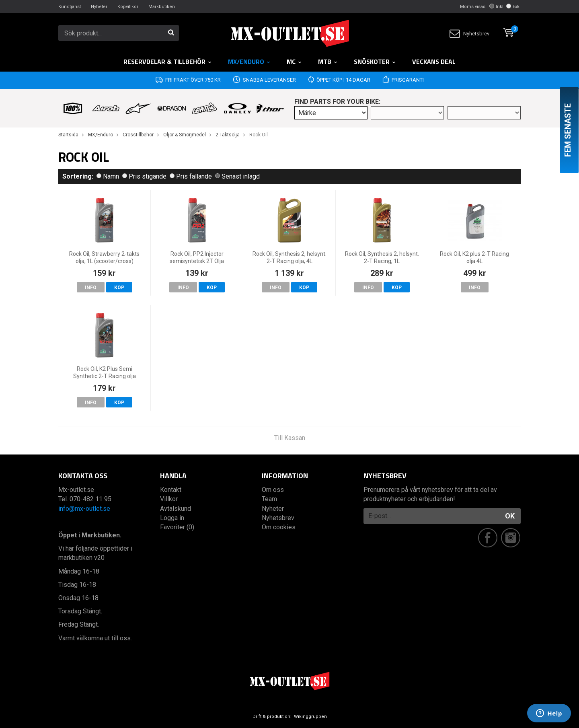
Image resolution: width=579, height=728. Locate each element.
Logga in (172, 518)
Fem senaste (568, 130)
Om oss (273, 490)
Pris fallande (191, 176)
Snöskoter (375, 62)
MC (294, 62)
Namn (108, 176)
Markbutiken (162, 7)
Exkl (513, 7)
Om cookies (279, 527)
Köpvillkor (128, 7)
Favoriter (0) (177, 527)
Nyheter (99, 7)
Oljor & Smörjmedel (185, 135)
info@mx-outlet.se (84, 509)
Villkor (169, 499)
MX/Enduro (249, 62)
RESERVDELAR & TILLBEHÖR (168, 62)
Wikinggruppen (310, 717)
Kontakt (171, 490)
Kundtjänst (70, 7)
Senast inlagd (237, 176)
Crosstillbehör (138, 135)
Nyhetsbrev (469, 34)
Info (91, 288)
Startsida (68, 135)
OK (510, 516)
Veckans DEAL (434, 62)
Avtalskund (176, 509)
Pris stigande (144, 176)
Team (269, 499)
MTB (328, 62)
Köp (119, 288)
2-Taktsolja (228, 135)
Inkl (496, 7)
